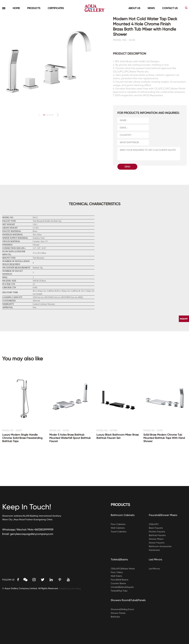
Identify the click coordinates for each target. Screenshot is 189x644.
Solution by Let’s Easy (70, 589)
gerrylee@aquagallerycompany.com (32, 534)
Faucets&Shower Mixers (163, 515)
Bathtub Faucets (157, 535)
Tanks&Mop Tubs (119, 591)
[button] (58, 115)
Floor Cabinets (118, 524)
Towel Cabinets (119, 532)
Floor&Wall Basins (120, 580)
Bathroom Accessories (160, 546)
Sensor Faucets (157, 543)
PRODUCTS (34, 8)
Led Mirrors (156, 559)
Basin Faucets (156, 528)
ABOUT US (134, 8)
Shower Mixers (156, 539)
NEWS (151, 8)
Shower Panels (118, 613)
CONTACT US (170, 8)
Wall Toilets (117, 576)
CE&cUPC (154, 524)
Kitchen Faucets (157, 532)
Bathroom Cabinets (123, 515)
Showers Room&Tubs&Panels (128, 600)
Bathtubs (115, 617)
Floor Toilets (117, 572)
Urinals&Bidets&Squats (123, 587)
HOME (16, 8)
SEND (127, 167)
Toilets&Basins (119, 559)
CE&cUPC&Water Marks (123, 569)
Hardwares (155, 550)
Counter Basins (118, 583)
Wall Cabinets (118, 528)
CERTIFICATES (56, 8)
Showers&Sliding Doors (123, 609)
